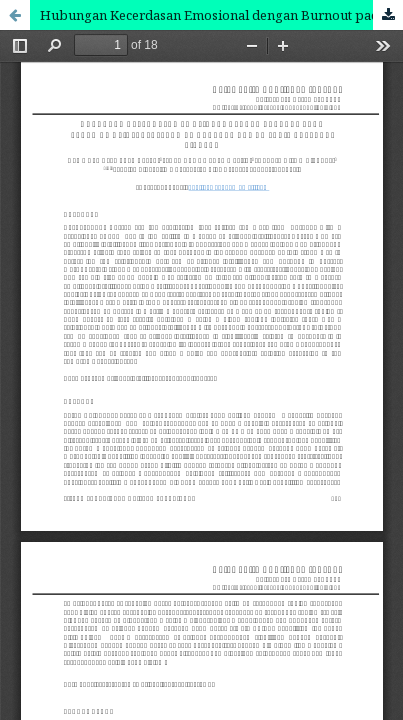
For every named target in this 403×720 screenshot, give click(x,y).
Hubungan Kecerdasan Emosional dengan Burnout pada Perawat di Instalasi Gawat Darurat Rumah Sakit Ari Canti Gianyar (221, 15)
